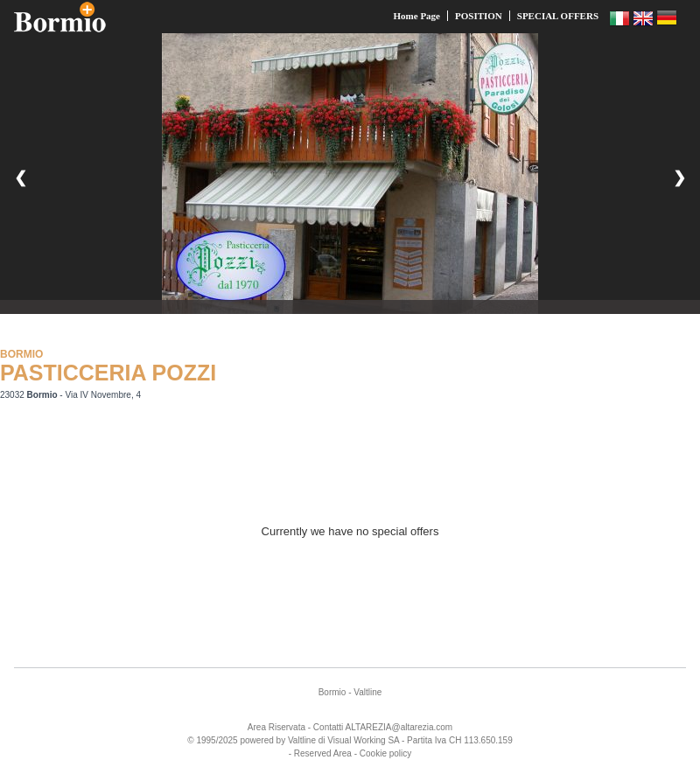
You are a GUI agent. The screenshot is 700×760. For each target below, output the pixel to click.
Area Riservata (276, 727)
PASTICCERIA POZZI (108, 373)
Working (370, 740)
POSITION (479, 16)
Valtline (367, 692)
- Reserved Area (320, 753)
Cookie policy (385, 753)
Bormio (332, 692)
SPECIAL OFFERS (558, 16)
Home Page (417, 16)
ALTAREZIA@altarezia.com (399, 727)
